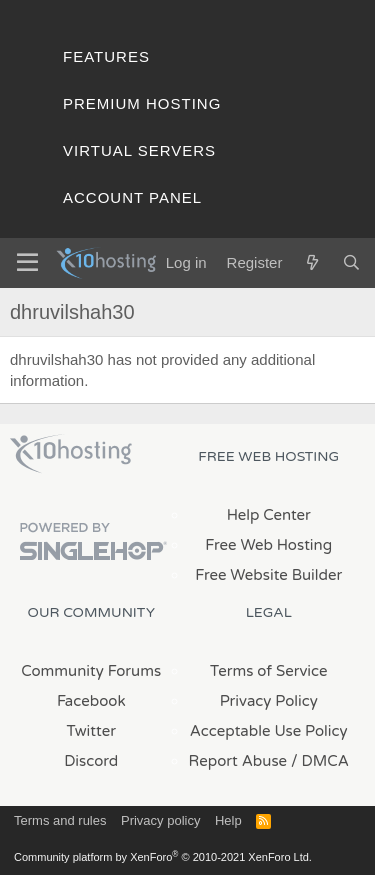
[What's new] (311, 262)
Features (106, 56)
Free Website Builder (268, 575)
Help (228, 820)
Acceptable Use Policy (269, 731)
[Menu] (27, 263)
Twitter (91, 731)
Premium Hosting (142, 103)
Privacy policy (160, 820)
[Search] (351, 262)
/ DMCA (320, 761)
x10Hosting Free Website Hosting (71, 454)
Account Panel (132, 197)
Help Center (269, 515)
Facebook (91, 701)
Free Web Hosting (268, 545)
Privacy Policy (269, 701)
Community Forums (91, 671)
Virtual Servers (139, 150)
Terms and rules (60, 820)
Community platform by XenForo (163, 857)
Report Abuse (238, 761)
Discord (91, 761)
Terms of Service (269, 671)
